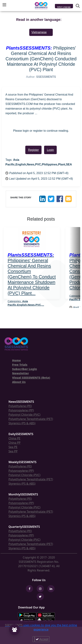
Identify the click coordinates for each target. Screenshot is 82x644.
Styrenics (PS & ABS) (22, 423)
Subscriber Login (24, 369)
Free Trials (20, 365)
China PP (15, 443)
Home (16, 360)
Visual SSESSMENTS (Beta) (31, 378)
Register (33, 150)
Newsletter (20, 373)
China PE (14, 438)
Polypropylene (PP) (21, 410)
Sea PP (13, 451)
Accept (42, 639)
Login (50, 150)
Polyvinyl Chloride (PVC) (24, 415)
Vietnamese (39, 32)
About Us (19, 382)
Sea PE (13, 447)
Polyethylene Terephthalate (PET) (31, 419)
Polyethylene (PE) (20, 406)
